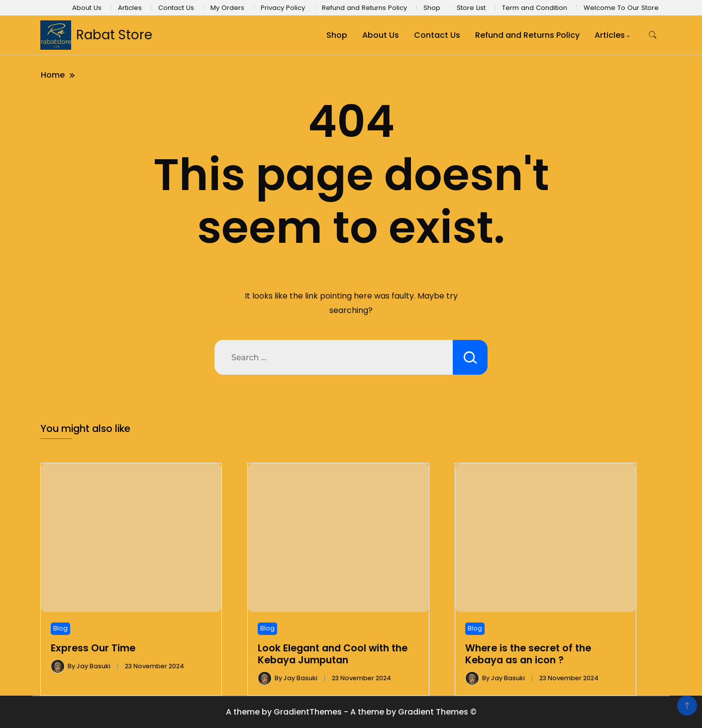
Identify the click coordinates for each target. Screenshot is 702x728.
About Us (87, 8)
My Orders (227, 8)
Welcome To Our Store (621, 8)
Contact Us (176, 8)
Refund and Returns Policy (364, 8)
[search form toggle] (653, 35)
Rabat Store (114, 35)
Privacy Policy (283, 8)
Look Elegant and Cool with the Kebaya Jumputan (333, 654)
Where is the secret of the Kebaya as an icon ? (528, 654)
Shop (432, 8)
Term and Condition (535, 8)
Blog (60, 628)
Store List (471, 8)
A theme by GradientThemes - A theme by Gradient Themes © (351, 712)
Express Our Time (93, 648)
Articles (130, 8)
